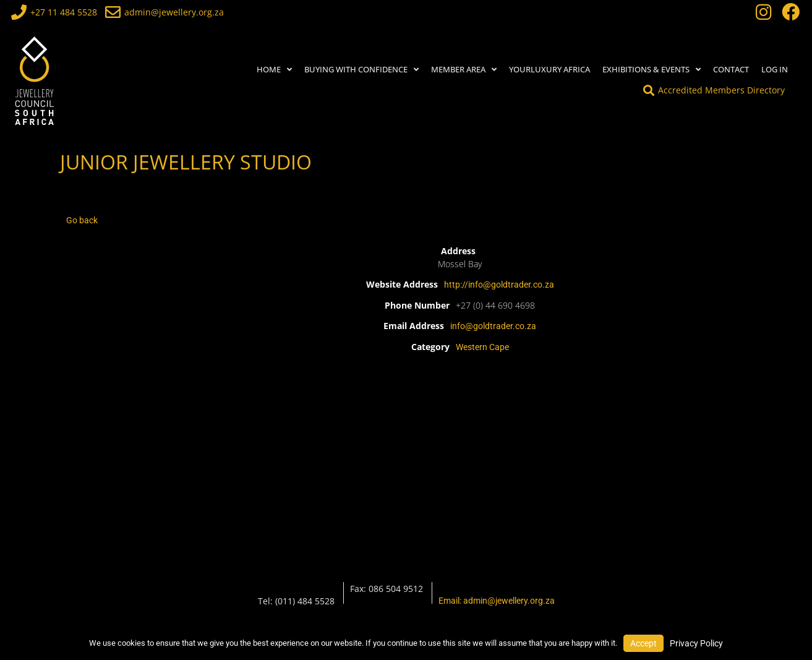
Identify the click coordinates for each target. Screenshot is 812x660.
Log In (775, 69)
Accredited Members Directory (721, 90)
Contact (731, 69)
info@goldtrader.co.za (493, 326)
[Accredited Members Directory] (649, 90)
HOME (274, 70)
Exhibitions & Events (652, 70)
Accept (643, 643)
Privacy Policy (696, 643)
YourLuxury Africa (549, 69)
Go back (82, 220)
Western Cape (482, 347)
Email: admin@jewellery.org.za (497, 601)
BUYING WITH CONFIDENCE (361, 70)
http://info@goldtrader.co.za (499, 285)
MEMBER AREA (464, 70)
